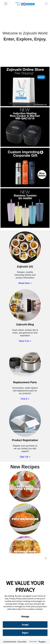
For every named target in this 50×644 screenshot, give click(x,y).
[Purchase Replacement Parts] (25, 366)
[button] (46, 558)
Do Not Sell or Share (10, 641)
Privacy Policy (22, 641)
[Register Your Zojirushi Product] (25, 423)
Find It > (25, 399)
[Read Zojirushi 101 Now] (25, 250)
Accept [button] (25, 625)
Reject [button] (25, 633)
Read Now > (25, 283)
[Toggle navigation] (6, 4)
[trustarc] (42, 641)
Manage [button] (25, 616)
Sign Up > (25, 457)
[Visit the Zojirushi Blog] (25, 308)
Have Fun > (25, 341)
